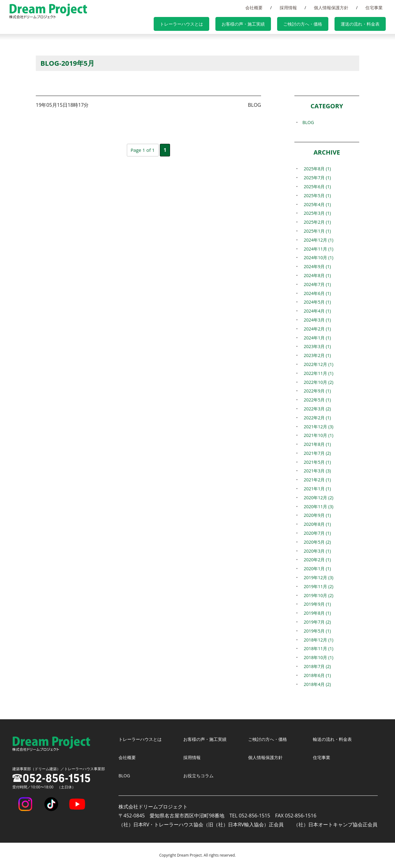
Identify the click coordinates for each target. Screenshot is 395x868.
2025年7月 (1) (316, 177)
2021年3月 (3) (316, 471)
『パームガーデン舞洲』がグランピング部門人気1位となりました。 (142, 121)
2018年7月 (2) (316, 666)
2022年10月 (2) (318, 382)
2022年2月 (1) (316, 417)
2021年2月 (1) (316, 480)
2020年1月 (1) (316, 568)
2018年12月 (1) (318, 640)
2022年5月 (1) (316, 400)
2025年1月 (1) (316, 231)
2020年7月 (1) (316, 533)
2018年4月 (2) (316, 684)
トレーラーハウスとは (204, 25)
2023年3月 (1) (316, 346)
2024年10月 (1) (318, 257)
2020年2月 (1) (316, 559)
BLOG (306, 122)
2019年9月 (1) (316, 604)
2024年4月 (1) (316, 311)
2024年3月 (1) (316, 320)
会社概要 (276, 8)
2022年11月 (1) (318, 373)
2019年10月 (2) (318, 595)
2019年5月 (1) (316, 631)
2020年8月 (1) (316, 524)
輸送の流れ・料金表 (335, 739)
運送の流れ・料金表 (364, 25)
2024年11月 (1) (318, 249)
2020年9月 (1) (316, 515)
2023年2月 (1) (316, 355)
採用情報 (304, 8)
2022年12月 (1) (318, 364)
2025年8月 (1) (316, 168)
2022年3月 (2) (316, 409)
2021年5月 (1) (316, 462)
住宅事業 (377, 8)
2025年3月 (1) (316, 213)
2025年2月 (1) (316, 222)
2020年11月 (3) (318, 506)
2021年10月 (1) (318, 435)
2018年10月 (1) (318, 657)
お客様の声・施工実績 (260, 25)
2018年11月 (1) (318, 648)
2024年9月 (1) (316, 266)
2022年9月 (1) (316, 391)
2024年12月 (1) (318, 240)
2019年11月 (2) (318, 586)
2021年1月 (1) (316, 488)
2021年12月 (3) (318, 426)
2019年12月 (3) (318, 577)
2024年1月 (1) (316, 338)
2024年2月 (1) (316, 329)
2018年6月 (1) (316, 675)
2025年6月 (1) (316, 186)
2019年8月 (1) (316, 613)
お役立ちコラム (201, 775)
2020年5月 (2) (316, 542)
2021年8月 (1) (316, 444)
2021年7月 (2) (316, 453)
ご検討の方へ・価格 (313, 25)
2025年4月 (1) (316, 204)
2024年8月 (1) (316, 275)
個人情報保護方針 (340, 8)
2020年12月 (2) (318, 497)
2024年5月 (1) (316, 302)
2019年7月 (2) (316, 622)
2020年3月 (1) (316, 551)
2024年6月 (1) (316, 293)
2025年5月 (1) (316, 195)
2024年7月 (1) (316, 284)
